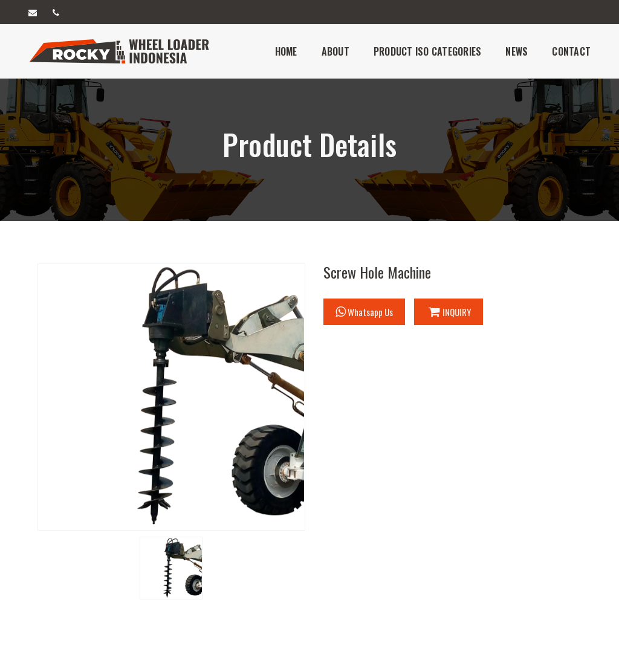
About (335, 51)
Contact (571, 51)
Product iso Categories (428, 51)
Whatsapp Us (364, 312)
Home (286, 51)
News (517, 51)
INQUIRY (450, 312)
